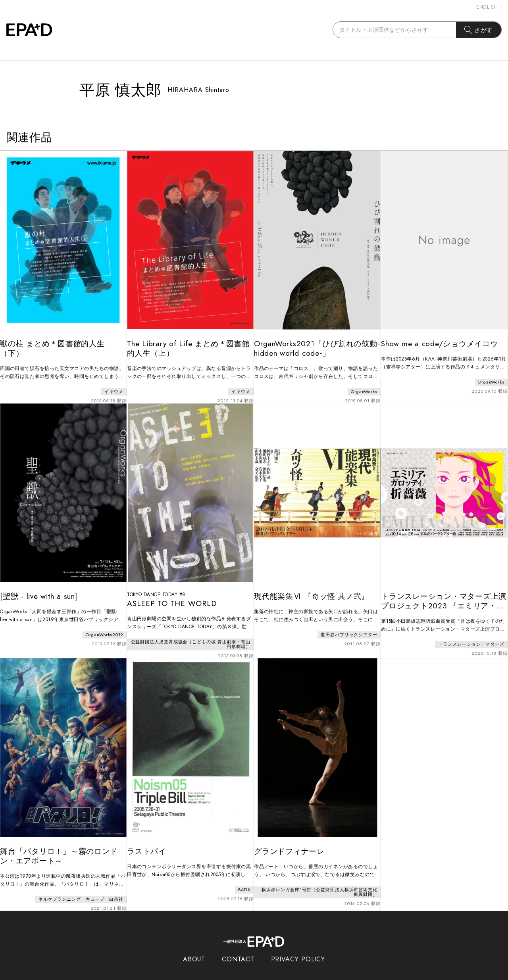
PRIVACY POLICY (298, 943)
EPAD (246, 975)
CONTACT (238, 943)
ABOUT (194, 943)
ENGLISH (489, 7)
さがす (479, 30)
